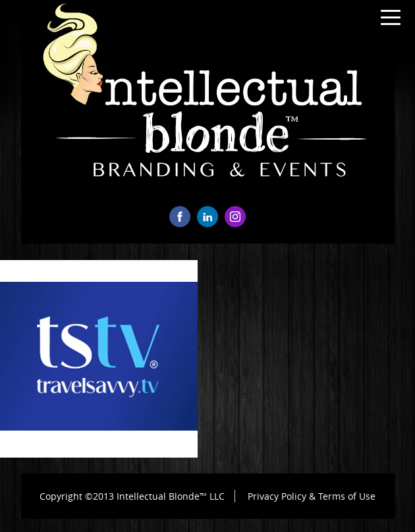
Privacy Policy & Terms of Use (312, 496)
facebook (180, 217)
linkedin (207, 217)
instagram (235, 217)
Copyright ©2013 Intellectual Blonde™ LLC (132, 496)
